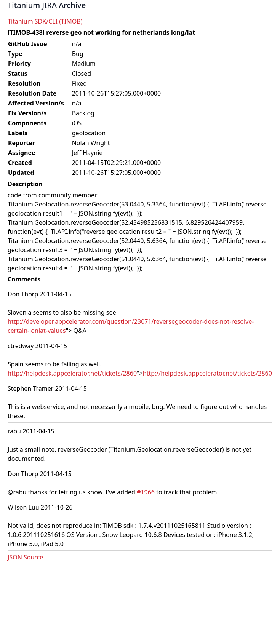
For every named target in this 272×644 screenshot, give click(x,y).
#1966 (146, 492)
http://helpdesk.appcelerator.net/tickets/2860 (72, 373)
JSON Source (25, 557)
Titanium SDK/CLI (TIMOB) (45, 21)
